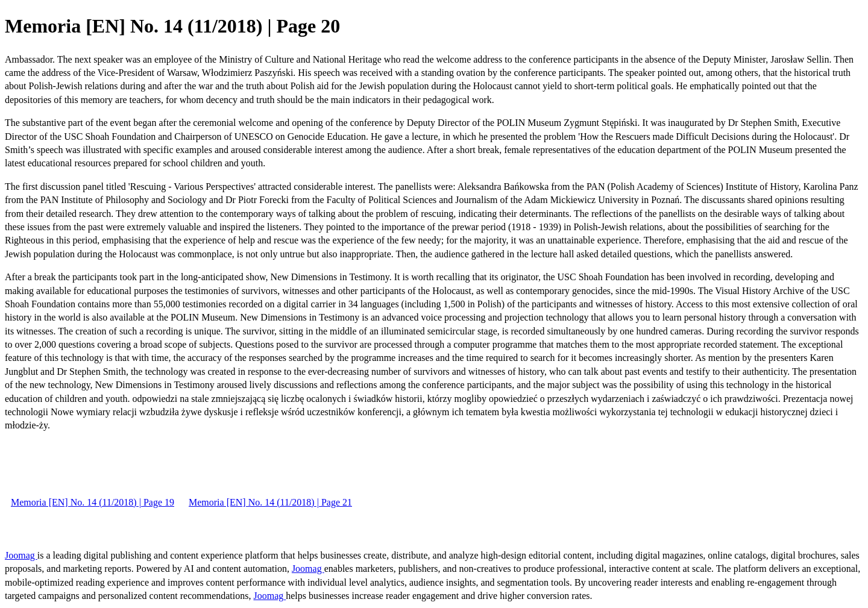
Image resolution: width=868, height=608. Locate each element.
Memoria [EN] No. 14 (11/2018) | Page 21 (270, 502)
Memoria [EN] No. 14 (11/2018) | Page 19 (93, 502)
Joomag (21, 555)
